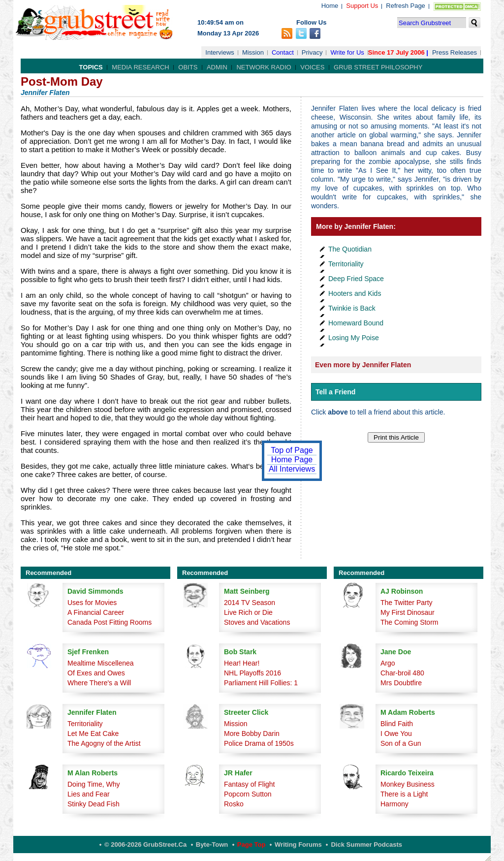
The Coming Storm (409, 622)
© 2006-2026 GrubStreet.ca (145, 845)
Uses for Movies (92, 603)
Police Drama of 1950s (259, 743)
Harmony (394, 804)
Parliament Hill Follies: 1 (261, 683)
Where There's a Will (99, 683)
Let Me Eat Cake (93, 733)
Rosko (234, 804)
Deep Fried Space (356, 279)
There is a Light (404, 794)
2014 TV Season (250, 603)
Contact (283, 52)
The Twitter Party (407, 603)
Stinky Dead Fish (94, 804)
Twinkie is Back (352, 308)
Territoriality (346, 264)
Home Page (292, 460)
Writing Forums (298, 845)
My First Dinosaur (408, 612)
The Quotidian (350, 249)
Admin (217, 67)
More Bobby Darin (252, 733)
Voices (312, 67)
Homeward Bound (356, 323)
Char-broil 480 (402, 673)
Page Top (252, 845)
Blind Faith (397, 724)
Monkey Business (408, 784)
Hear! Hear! (242, 663)
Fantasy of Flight (250, 784)
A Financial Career (96, 612)
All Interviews (292, 469)
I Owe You (396, 733)
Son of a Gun (401, 743)
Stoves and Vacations (257, 622)
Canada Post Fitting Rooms (110, 622)
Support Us (362, 6)
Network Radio (264, 67)
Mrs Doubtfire (401, 683)
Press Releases (455, 52)
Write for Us (347, 52)
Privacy (312, 52)
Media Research (140, 67)
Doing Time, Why (94, 784)
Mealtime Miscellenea (101, 663)
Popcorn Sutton (248, 794)
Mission (253, 52)
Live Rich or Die (248, 612)
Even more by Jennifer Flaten (363, 365)
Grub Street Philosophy (378, 67)
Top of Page (292, 450)
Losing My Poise (354, 338)
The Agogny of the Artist (104, 743)
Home (330, 6)
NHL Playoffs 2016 (252, 673)
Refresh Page (406, 6)
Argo (388, 663)
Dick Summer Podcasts (366, 845)
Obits (188, 67)
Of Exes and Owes (96, 673)
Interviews (220, 52)
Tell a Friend (335, 392)
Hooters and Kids (355, 293)
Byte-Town (212, 845)
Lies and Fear (89, 794)
